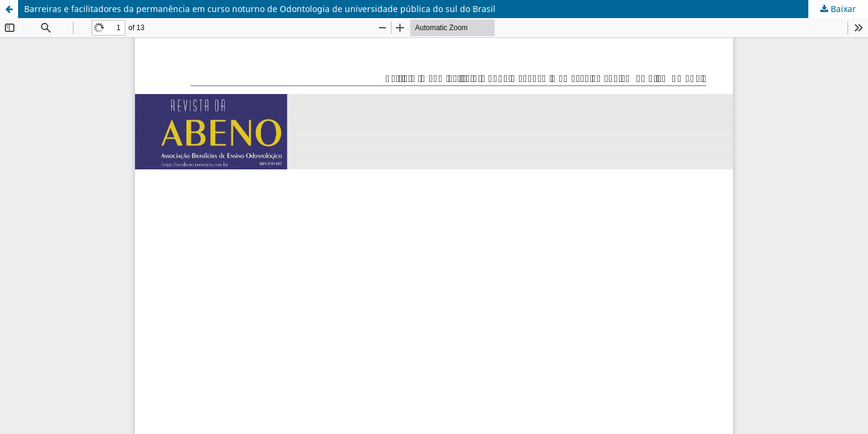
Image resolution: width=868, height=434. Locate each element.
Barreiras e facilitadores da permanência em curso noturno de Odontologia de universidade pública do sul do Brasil (260, 9)
